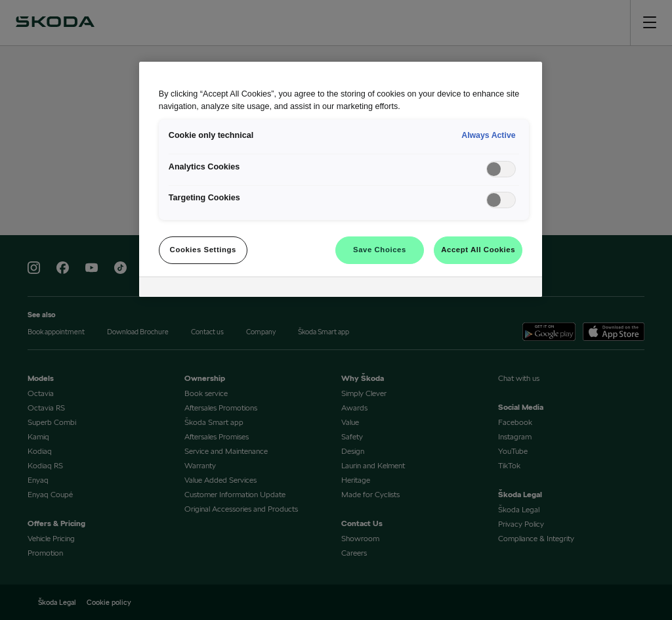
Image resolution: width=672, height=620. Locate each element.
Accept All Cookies (478, 250)
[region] (341, 179)
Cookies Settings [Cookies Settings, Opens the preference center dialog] (203, 250)
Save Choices (380, 250)
